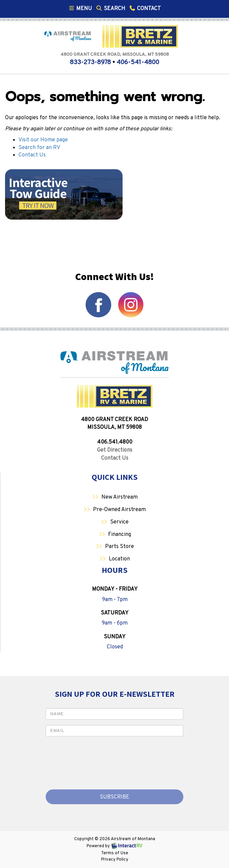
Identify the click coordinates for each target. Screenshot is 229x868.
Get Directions (115, 450)
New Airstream (120, 497)
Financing (120, 535)
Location (119, 559)
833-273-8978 (90, 62)
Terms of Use (115, 853)
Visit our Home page (43, 140)
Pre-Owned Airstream (119, 510)
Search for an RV (39, 148)
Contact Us (32, 155)
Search (110, 8)
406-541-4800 (138, 62)
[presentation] (85, 760)
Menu (81, 8)
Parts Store (120, 547)
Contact (145, 8)
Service (119, 522)
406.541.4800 (115, 442)
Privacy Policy (115, 860)
